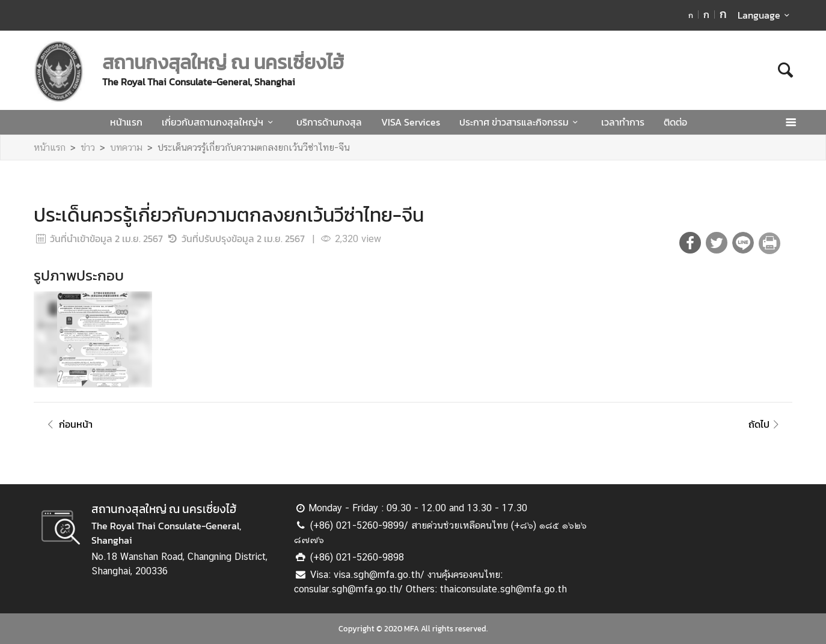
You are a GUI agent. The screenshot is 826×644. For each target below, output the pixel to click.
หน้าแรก (126, 122)
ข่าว (88, 147)
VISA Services (411, 122)
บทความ (126, 147)
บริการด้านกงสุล (329, 122)
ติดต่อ (675, 122)
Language (766, 15)
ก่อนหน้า (68, 424)
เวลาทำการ (623, 122)
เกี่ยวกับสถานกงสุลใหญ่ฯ (219, 122)
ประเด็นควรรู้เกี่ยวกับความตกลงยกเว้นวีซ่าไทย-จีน (254, 147)
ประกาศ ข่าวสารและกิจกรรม (521, 122)
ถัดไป (766, 424)
